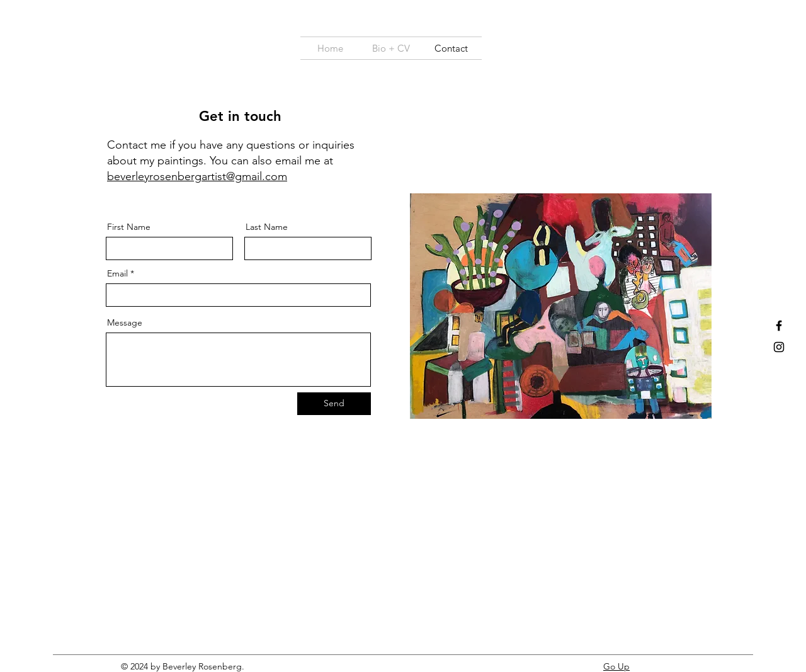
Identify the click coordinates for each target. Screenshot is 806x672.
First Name (129, 227)
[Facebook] (779, 326)
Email (117, 273)
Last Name (267, 227)
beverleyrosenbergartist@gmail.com (197, 176)
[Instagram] (779, 347)
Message (125, 322)
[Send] (334, 404)
